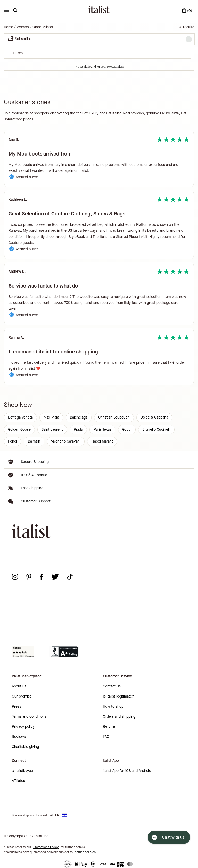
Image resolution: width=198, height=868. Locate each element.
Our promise (22, 696)
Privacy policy (23, 727)
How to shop (113, 706)
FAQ (106, 737)
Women (23, 27)
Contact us (112, 686)
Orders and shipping (119, 716)
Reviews (19, 737)
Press (16, 706)
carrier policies (85, 852)
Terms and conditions (29, 716)
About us (19, 686)
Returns (109, 727)
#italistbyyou (22, 771)
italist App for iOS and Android (127, 771)
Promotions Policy (46, 847)
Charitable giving (25, 747)
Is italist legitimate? (118, 696)
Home (9, 27)
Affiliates (18, 781)
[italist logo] (99, 10)
